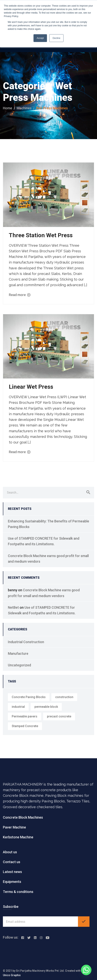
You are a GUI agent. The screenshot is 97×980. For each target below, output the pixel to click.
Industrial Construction (26, 642)
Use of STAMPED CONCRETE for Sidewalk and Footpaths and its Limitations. (44, 541)
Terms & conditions (18, 892)
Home (8, 108)
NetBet (13, 607)
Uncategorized (19, 665)
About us (10, 852)
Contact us (12, 862)
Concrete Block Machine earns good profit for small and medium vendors (48, 559)
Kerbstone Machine (18, 837)
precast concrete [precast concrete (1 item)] (59, 716)
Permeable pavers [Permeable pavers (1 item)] (25, 716)
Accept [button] (40, 38)
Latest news (12, 872)
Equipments (12, 882)
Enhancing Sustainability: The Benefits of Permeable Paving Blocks (48, 524)
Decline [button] (56, 38)
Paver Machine (14, 827)
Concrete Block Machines (23, 817)
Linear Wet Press (31, 387)
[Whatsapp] (86, 970)
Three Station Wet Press (41, 235)
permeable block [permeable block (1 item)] (46, 707)
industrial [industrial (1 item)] (18, 707)
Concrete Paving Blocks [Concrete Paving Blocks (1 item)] (29, 697)
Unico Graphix (12, 975)
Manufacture (18, 653)
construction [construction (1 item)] (64, 697)
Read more (20, 295)
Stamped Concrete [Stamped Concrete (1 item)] (25, 726)
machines (24, 108)
